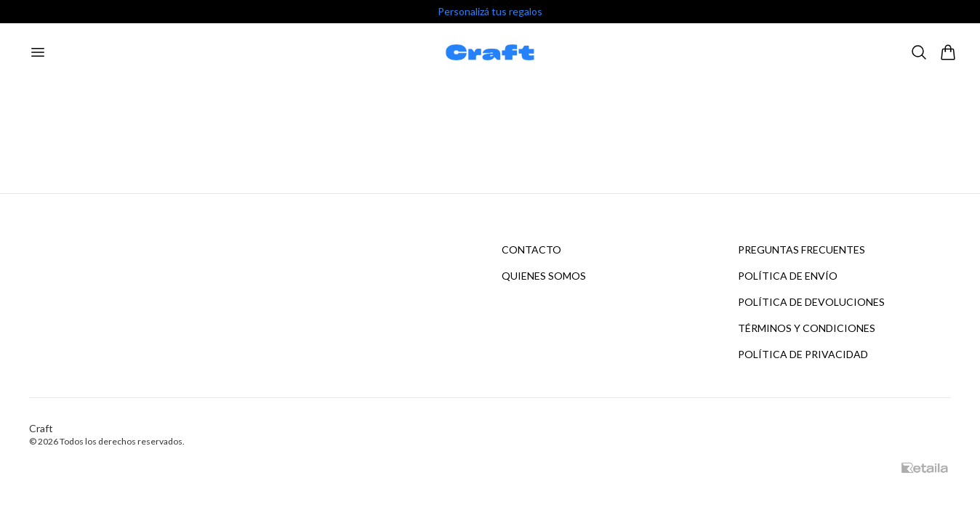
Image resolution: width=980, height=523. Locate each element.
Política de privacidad (803, 354)
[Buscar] (919, 52)
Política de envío (788, 276)
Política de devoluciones (811, 302)
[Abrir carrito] (948, 52)
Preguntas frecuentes (802, 250)
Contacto (531, 250)
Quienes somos (544, 276)
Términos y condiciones (807, 328)
